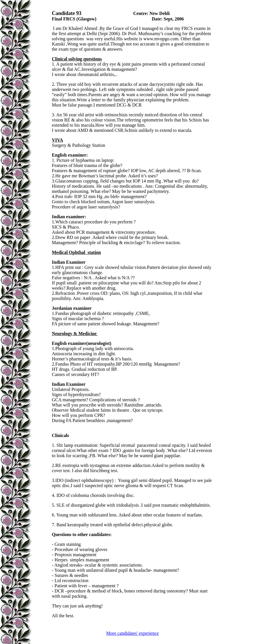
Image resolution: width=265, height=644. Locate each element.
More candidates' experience (132, 633)
